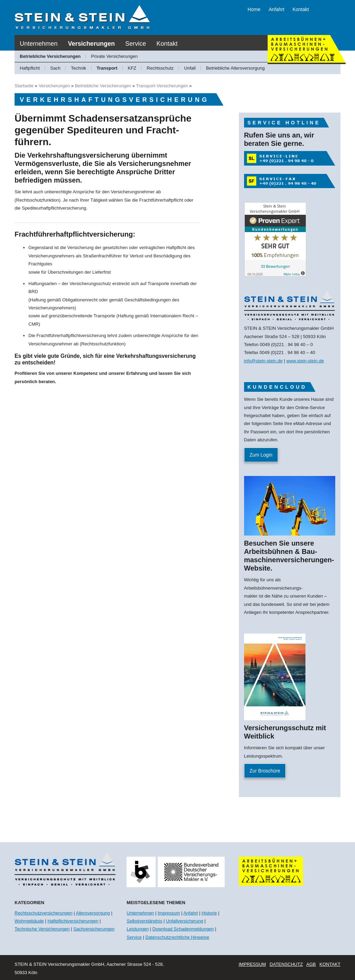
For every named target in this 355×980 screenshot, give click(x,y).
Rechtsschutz (160, 68)
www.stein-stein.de (305, 361)
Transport (107, 68)
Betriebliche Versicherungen (50, 56)
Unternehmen (39, 44)
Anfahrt (276, 9)
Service (136, 44)
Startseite (24, 86)
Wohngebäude (29, 921)
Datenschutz (286, 964)
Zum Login (261, 455)
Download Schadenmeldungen (183, 929)
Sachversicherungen (94, 929)
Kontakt (301, 9)
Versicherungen (91, 44)
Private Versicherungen (114, 56)
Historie (209, 913)
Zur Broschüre (265, 771)
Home (254, 9)
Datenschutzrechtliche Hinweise (177, 937)
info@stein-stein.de (263, 361)
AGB (311, 964)
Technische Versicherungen (42, 929)
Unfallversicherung (185, 921)
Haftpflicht (30, 68)
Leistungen (138, 929)
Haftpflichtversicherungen (73, 921)
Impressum (169, 913)
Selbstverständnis (144, 921)
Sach (55, 68)
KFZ (132, 68)
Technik (78, 68)
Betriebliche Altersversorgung (235, 68)
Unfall (190, 68)
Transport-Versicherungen (162, 86)
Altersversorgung (93, 913)
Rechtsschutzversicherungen (44, 913)
